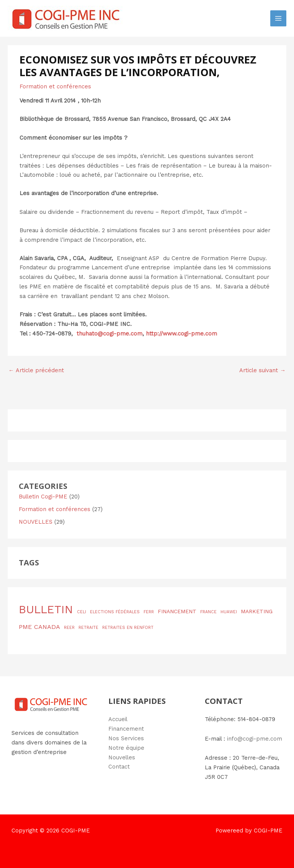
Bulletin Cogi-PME (43, 497)
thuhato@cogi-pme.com (109, 334)
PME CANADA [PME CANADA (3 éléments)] (39, 627)
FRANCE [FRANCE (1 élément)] (208, 612)
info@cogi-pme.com (255, 739)
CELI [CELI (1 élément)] (82, 612)
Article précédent (36, 370)
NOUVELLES (36, 522)
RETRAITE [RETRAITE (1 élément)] (88, 628)
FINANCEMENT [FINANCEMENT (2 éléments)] (177, 611)
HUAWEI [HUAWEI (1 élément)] (229, 612)
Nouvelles (122, 757)
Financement (126, 729)
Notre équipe (126, 748)
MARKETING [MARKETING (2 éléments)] (257, 611)
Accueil (118, 719)
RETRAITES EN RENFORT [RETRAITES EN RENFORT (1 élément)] (128, 628)
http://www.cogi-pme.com (181, 334)
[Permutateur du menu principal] (278, 18)
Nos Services (126, 738)
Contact (119, 767)
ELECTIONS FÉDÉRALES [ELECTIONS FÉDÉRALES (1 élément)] (115, 612)
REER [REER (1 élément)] (69, 628)
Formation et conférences (55, 86)
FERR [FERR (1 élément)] (149, 612)
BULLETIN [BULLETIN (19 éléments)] (46, 609)
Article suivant (262, 370)
